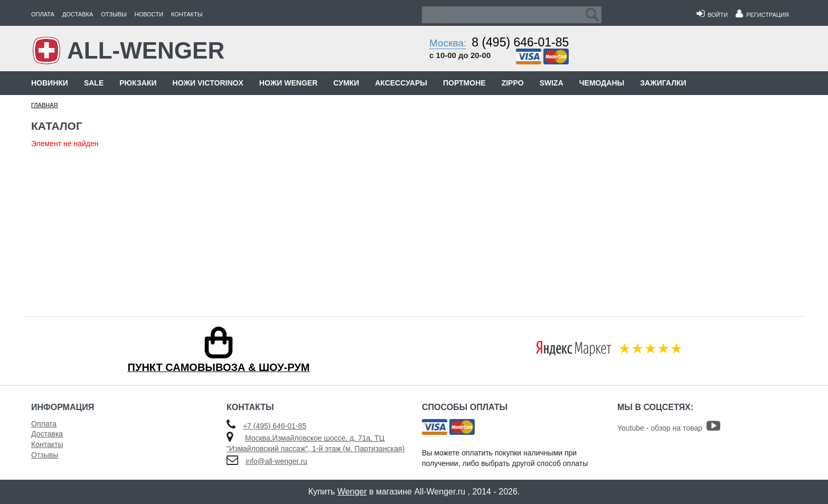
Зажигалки (663, 83)
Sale (94, 83)
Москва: (448, 43)
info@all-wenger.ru (276, 461)
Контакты (187, 14)
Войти (712, 15)
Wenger (352, 492)
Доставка (78, 14)
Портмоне (464, 83)
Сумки (346, 83)
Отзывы (114, 14)
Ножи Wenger (288, 83)
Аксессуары (401, 83)
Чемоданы (602, 83)
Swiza (552, 83)
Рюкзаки (138, 83)
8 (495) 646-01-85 (520, 42)
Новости (149, 14)
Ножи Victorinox (208, 83)
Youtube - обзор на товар (669, 428)
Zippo (513, 83)
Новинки (50, 83)
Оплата (43, 14)
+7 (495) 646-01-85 (275, 426)
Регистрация (762, 15)
